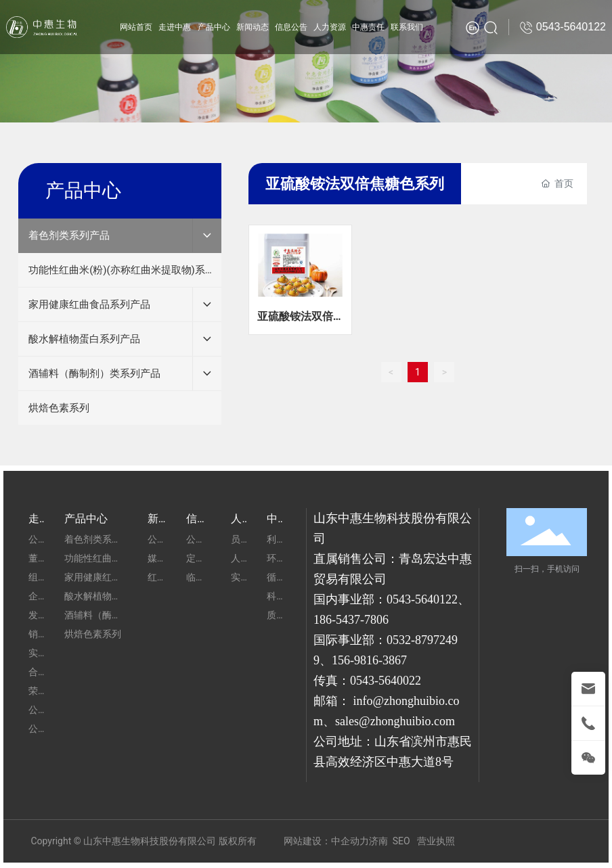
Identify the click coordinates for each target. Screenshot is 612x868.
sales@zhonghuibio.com (395, 721)
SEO (401, 841)
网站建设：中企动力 (326, 841)
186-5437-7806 (351, 620)
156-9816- (357, 660)
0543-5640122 (422, 599)
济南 (378, 841)
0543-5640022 (386, 681)
